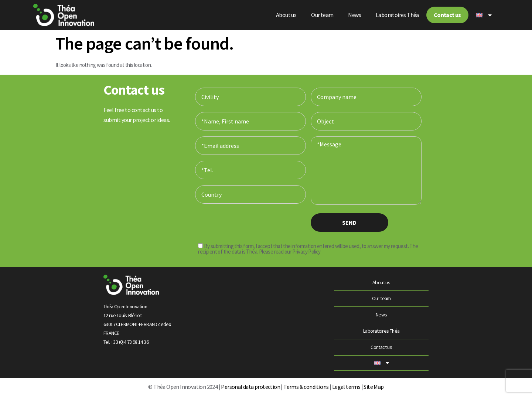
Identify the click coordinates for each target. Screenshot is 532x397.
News (354, 15)
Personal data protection (250, 387)
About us (286, 15)
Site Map (374, 387)
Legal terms (346, 387)
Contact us (447, 15)
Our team (322, 15)
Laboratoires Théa (397, 15)
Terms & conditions (306, 387)
